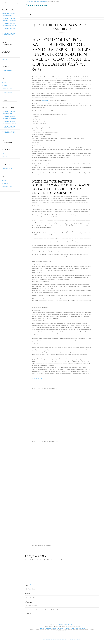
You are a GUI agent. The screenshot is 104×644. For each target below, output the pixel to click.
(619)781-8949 (29, 1)
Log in (4, 82)
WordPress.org (7, 92)
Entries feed (6, 86)
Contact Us (78, 639)
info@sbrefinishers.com (42, 1)
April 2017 (5, 56)
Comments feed (7, 89)
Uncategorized (7, 71)
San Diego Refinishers (38, 378)
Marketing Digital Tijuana (67, 625)
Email (28, 594)
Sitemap (71, 639)
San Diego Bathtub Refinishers (52, 639)
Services (65, 639)
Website (28, 602)
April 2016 (5, 59)
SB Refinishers (45, 100)
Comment (29, 564)
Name (28, 585)
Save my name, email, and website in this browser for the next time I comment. (46, 610)
